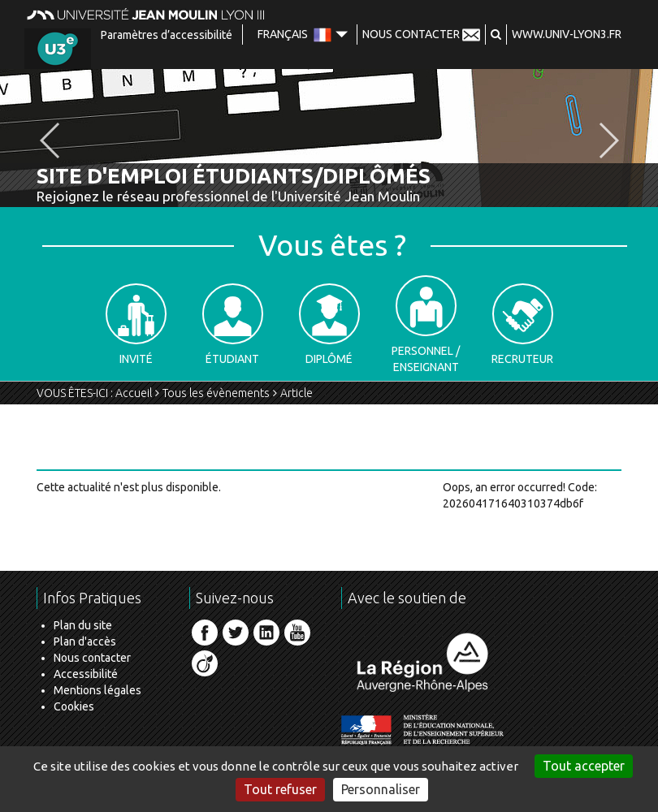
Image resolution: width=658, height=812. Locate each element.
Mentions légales (97, 690)
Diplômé (329, 324)
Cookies (74, 706)
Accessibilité (86, 674)
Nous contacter (92, 658)
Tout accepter (584, 766)
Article (297, 393)
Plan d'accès (85, 641)
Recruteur (522, 324)
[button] (496, 34)
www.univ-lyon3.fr (567, 34)
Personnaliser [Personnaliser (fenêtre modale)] (381, 789)
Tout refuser (280, 789)
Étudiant (233, 324)
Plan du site (83, 625)
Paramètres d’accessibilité (167, 35)
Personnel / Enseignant (426, 324)
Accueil (134, 393)
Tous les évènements (216, 393)
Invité (136, 324)
